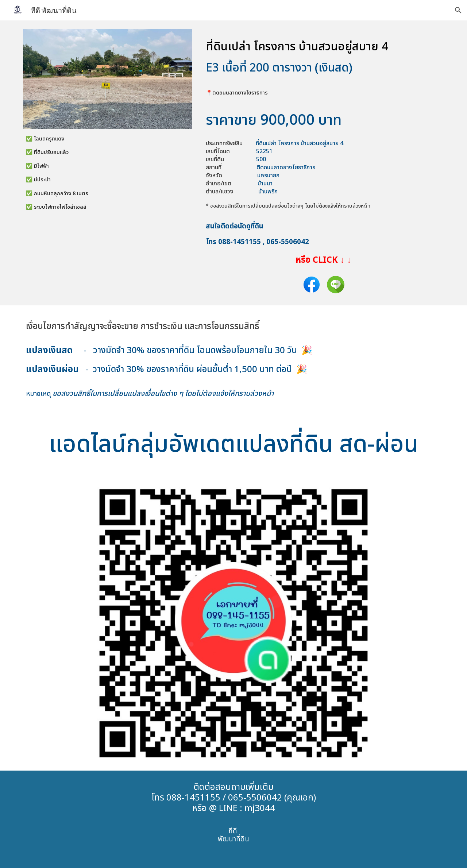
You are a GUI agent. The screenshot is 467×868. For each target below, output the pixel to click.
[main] (108, 180)
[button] (458, 10)
